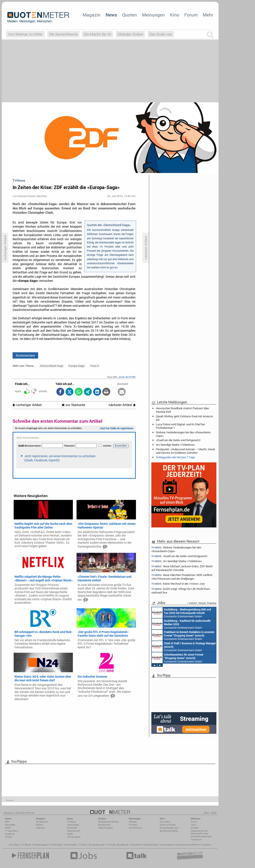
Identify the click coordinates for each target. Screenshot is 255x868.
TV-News (71, 822)
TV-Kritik (133, 825)
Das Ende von (161, 34)
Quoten (129, 15)
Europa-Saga (76, 366)
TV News (83, 845)
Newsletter (10, 825)
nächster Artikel (122, 405)
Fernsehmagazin (41, 845)
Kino (175, 15)
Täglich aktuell (105, 828)
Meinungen (153, 15)
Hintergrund (42, 822)
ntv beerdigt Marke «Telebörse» (175, 445)
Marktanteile (104, 825)
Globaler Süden (130, 34)
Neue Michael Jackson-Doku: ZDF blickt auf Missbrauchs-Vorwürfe (182, 568)
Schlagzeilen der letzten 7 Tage (175, 457)
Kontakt (195, 828)
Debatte (133, 822)
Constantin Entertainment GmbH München (181, 613)
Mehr (208, 15)
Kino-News (165, 822)
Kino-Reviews (136, 828)
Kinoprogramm (168, 845)
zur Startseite (73, 405)
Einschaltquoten (97, 845)
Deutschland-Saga (52, 366)
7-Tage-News (11, 831)
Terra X (94, 366)
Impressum (196, 839)
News (111, 15)
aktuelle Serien (152, 845)
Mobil (8, 828)
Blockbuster (123, 845)
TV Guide (111, 845)
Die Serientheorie (63, 34)
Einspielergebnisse (169, 828)
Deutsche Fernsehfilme (188, 845)
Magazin (92, 15)
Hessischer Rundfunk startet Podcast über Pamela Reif (182, 410)
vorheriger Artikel (27, 405)
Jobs (193, 825)
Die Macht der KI (98, 34)
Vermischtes (73, 825)
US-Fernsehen (74, 837)
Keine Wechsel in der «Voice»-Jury (178, 584)
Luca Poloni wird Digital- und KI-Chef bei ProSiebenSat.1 (180, 426)
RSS (7, 822)
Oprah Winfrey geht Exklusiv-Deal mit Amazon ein (184, 418)
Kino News (15, 845)
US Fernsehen (71, 845)
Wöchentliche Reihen (108, 822)
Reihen (39, 825)
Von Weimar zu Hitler (25, 34)
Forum (191, 15)
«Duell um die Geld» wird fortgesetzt (178, 440)
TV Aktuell (26, 845)
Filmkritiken (57, 845)
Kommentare (25, 355)
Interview (40, 828)
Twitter (8, 837)
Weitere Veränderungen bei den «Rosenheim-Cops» (184, 434)
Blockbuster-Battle (169, 831)
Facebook (10, 834)
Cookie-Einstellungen (201, 836)
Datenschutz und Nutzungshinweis (199, 832)
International (73, 831)
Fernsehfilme (136, 845)
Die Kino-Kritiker (168, 825)
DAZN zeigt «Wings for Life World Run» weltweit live (181, 591)
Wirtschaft (72, 828)
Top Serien (206, 845)
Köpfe (70, 834)
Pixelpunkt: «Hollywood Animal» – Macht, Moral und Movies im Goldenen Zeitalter (185, 451)
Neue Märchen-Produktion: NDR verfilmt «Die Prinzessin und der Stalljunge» (182, 577)
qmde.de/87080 (127, 377)
